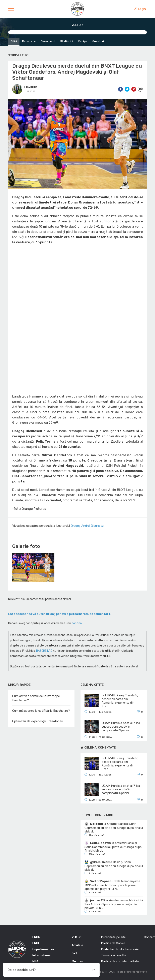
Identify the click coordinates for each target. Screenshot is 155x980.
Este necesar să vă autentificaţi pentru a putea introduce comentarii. (59, 614)
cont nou (78, 623)
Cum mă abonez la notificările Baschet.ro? (41, 711)
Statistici (67, 41)
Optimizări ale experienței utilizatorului (38, 721)
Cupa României (43, 949)
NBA (35, 961)
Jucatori (98, 41)
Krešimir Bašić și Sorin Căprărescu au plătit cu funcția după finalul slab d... (114, 828)
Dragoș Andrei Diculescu (87, 526)
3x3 (74, 953)
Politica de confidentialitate (120, 961)
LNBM (36, 937)
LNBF (36, 943)
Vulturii (77, 937)
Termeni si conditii (113, 955)
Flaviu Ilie (31, 87)
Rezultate (29, 41)
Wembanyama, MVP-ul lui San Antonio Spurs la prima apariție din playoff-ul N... (113, 885)
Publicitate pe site (113, 937)
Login (140, 9)
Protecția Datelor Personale (120, 949)
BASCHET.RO (44, 651)
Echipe (83, 41)
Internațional (42, 955)
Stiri (14, 41)
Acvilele (77, 945)
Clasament (48, 41)
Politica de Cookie (113, 943)
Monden (77, 961)
